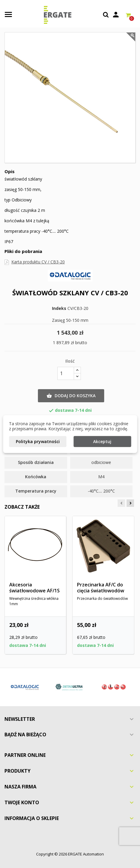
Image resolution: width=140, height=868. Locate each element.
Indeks (59, 308)
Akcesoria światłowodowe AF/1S (34, 588)
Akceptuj (102, 441)
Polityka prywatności (38, 441)
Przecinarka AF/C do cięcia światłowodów (101, 588)
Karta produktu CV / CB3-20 (38, 262)
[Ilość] (66, 373)
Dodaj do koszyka (71, 396)
